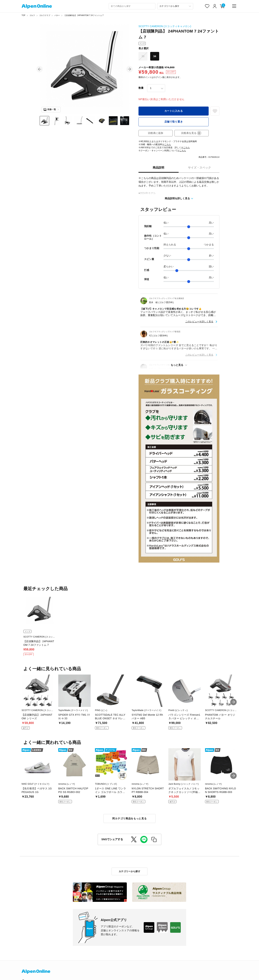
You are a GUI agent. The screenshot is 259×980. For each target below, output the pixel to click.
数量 (141, 88)
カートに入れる (174, 111)
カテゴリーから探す (130, 871)
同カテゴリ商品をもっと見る (129, 818)
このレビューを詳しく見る (199, 322)
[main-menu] (234, 6)
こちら (168, 144)
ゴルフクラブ (45, 15)
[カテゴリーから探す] (175, 6)
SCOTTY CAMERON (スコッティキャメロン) (165, 26)
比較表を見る (191, 133)
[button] (40, 69)
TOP (23, 15)
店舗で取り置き (174, 122)
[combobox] (132, 6)
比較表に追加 (156, 133)
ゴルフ (32, 15)
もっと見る (177, 365)
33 (143, 56)
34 (155, 56)
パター (57, 15)
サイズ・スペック (199, 168)
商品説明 (158, 168)
